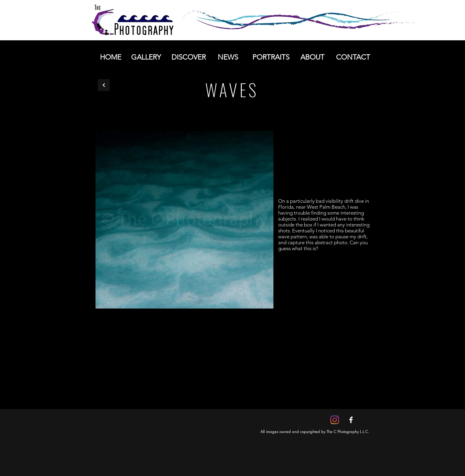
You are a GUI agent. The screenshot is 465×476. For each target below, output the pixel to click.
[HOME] (110, 57)
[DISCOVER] (188, 57)
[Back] (104, 85)
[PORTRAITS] (271, 57)
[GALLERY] (146, 57)
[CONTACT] (353, 57)
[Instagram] (335, 420)
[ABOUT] (312, 57)
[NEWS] (228, 57)
